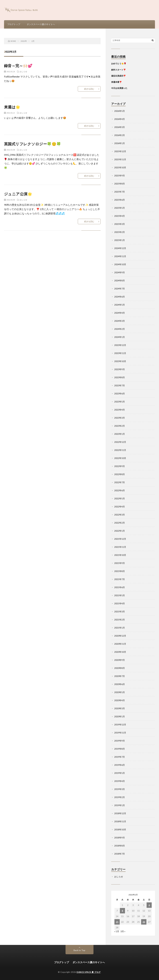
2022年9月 (120, 466)
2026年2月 (120, 135)
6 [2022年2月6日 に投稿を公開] (149, 905)
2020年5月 (120, 692)
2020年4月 (120, 700)
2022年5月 (120, 498)
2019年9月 (120, 741)
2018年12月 (120, 813)
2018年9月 (120, 838)
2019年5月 (120, 773)
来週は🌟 (12, 107)
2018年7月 (120, 854)
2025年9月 (120, 176)
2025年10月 (120, 167)
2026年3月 (120, 127)
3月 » (123, 931)
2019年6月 (120, 765)
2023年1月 (120, 434)
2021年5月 (120, 595)
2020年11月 (120, 644)
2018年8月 (120, 846)
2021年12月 (120, 539)
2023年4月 (120, 410)
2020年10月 (120, 652)
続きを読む (89, 89)
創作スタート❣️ (118, 70)
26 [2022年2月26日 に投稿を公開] (144, 922)
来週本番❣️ (116, 82)
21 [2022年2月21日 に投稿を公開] (117, 922)
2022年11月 (120, 450)
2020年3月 (120, 708)
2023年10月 (120, 361)
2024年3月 (120, 321)
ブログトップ (14, 24)
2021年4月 (120, 603)
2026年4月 (120, 119)
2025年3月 (120, 224)
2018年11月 (120, 821)
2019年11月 (120, 733)
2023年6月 (120, 394)
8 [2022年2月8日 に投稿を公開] (122, 911)
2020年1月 (120, 716)
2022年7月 (120, 482)
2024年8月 (120, 280)
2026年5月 (120, 111)
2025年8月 (120, 184)
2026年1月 (120, 143)
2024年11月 (120, 256)
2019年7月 (120, 757)
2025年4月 (120, 216)
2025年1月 (120, 240)
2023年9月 (120, 369)
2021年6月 (120, 587)
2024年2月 (120, 329)
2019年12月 (120, 725)
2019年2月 (120, 797)
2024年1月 (120, 337)
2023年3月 (120, 418)
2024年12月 (120, 248)
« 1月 (117, 931)
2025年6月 (120, 200)
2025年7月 (120, 192)
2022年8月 (120, 474)
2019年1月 (120, 805)
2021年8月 (120, 571)
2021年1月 (120, 628)
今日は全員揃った (119, 88)
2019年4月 (120, 781)
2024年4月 (120, 313)
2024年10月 (120, 264)
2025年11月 (120, 159)
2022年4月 (120, 507)
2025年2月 (120, 232)
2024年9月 (120, 272)
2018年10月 (120, 829)
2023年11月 (120, 353)
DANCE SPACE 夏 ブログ (89, 972)
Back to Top (79, 950)
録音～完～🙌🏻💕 (18, 66)
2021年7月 (120, 579)
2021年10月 (120, 555)
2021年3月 (120, 611)
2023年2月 (120, 426)
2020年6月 (120, 684)
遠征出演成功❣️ (118, 76)
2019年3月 (120, 789)
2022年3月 (120, 515)
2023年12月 (120, 345)
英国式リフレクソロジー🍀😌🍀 (33, 144)
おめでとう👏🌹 (119, 64)
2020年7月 (120, 676)
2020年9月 (120, 660)
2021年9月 (120, 563)
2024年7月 (120, 289)
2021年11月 (120, 547)
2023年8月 (120, 377)
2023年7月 (120, 385)
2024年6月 (120, 297)
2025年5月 (120, 208)
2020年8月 (120, 668)
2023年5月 (120, 402)
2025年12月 (120, 151)
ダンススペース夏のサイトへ (41, 24)
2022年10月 (120, 458)
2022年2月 (120, 523)
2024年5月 (120, 305)
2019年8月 (120, 749)
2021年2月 (120, 620)
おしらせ (23, 71)
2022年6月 (120, 490)
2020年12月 (120, 636)
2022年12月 (120, 442)
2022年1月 (120, 531)
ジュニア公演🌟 (18, 194)
